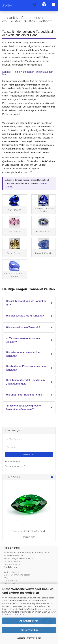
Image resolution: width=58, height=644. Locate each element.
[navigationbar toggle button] (53, 5)
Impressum (10, 583)
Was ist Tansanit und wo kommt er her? (26, 303)
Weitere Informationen (29, 638)
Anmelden (29, 455)
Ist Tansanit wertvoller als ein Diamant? (23, 340)
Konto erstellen (12, 462)
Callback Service (12, 561)
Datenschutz (10, 580)
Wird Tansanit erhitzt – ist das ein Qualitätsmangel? (25, 382)
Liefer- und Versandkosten (17, 575)
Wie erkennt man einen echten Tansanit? (23, 354)
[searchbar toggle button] (35, 5)
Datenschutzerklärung (14, 615)
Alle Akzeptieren (29, 621)
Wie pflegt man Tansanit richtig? (25, 395)
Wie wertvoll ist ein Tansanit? (23, 327)
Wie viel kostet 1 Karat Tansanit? (25, 316)
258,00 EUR (29, 537)
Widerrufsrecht (11, 572)
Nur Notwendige (29, 630)
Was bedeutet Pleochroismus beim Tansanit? (26, 368)
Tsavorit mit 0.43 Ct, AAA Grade (29, 531)
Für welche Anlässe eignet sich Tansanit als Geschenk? (24, 407)
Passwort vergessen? (15, 466)
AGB (6, 578)
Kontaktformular (12, 564)
